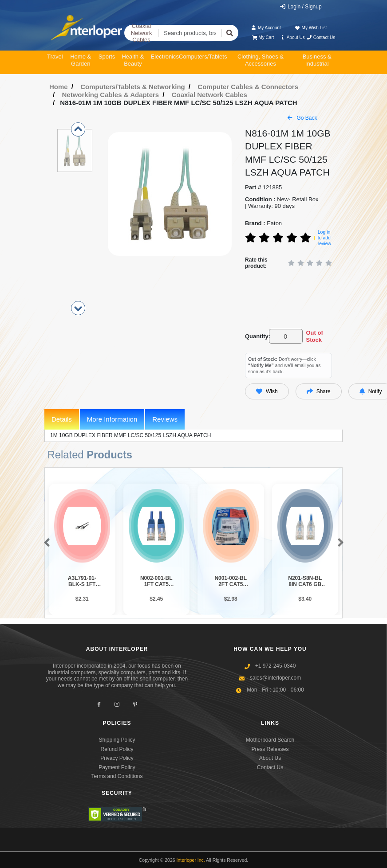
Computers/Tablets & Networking (133, 87)
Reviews (165, 419)
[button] (45, 543)
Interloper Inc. (191, 860)
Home (59, 87)
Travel (55, 57)
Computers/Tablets (203, 57)
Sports (107, 57)
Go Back (302, 118)
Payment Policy (117, 767)
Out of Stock (314, 336)
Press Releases (270, 749)
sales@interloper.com (276, 678)
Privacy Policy (117, 758)
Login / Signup (301, 7)
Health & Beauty (133, 60)
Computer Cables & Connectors (248, 87)
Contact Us (321, 37)
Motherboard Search (270, 740)
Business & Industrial (317, 60)
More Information (112, 419)
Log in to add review (324, 237)
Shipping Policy (117, 740)
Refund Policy (117, 749)
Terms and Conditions (117, 776)
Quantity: (255, 336)
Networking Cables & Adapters (111, 95)
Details (62, 419)
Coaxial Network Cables (142, 33)
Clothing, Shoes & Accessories (261, 60)
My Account (266, 28)
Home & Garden (81, 60)
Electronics (165, 57)
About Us (292, 37)
